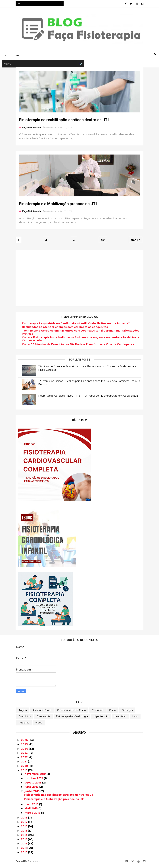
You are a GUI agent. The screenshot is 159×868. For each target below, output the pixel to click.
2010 (25, 854)
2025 (25, 746)
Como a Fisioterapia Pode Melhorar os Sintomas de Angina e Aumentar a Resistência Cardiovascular (81, 341)
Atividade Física (42, 712)
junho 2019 (33, 793)
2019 (25, 772)
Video (39, 725)
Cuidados (97, 712)
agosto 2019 (33, 784)
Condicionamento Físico (71, 712)
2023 (25, 755)
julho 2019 (32, 789)
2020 (25, 768)
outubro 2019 (34, 780)
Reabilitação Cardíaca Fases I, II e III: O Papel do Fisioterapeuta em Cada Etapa (89, 398)
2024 (25, 751)
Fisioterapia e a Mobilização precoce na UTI (59, 206)
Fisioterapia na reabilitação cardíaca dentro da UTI (65, 121)
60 (103, 242)
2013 (24, 841)
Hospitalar (120, 718)
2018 (25, 820)
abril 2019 (32, 810)
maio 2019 (32, 806)
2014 (25, 837)
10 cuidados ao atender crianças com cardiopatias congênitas (65, 329)
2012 (24, 846)
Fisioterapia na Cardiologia (72, 718)
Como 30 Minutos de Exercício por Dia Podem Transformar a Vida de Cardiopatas (78, 346)
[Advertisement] (82, 37)
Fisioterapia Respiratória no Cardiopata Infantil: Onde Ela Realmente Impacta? (76, 325)
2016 (25, 828)
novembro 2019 (36, 776)
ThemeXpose (35, 863)
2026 (25, 742)
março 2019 (33, 815)
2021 (24, 764)
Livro (135, 718)
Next (135, 242)
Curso (112, 712)
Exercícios (25, 718)
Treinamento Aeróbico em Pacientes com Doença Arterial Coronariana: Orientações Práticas (81, 334)
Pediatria (24, 725)
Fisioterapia (43, 718)
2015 (24, 833)
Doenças (127, 712)
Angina (23, 712)
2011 (24, 850)
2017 (25, 824)
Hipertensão (101, 718)
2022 (25, 759)
